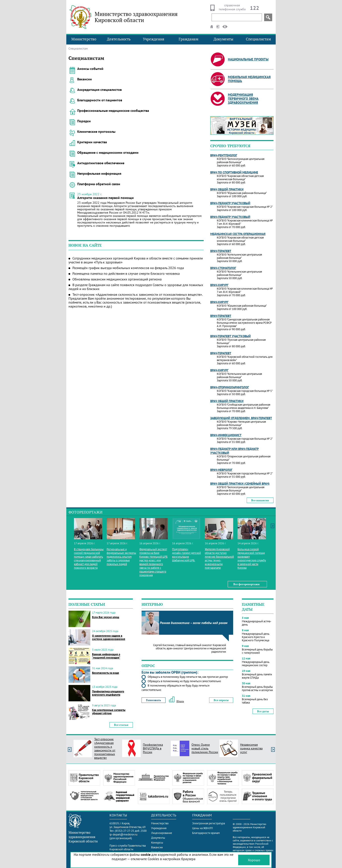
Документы (223, 39)
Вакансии (85, 79)
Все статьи (121, 725)
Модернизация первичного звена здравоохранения (243, 99)
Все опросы (221, 700)
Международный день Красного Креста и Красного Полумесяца (256, 637)
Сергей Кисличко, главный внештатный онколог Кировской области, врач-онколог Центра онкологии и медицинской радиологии (190, 648)
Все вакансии (260, 500)
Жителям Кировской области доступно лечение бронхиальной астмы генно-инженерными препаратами (219, 558)
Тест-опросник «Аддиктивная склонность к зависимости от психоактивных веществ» (105, 749)
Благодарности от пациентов (100, 100)
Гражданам (188, 39)
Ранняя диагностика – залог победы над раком (194, 623)
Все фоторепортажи (246, 584)
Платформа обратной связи (99, 184)
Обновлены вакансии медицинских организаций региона (117, 279)
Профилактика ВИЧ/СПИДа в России (153, 748)
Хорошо (254, 860)
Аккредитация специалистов (99, 90)
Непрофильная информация (99, 173)
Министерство (84, 39)
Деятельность (119, 39)
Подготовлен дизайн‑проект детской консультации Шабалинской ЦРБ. (186, 555)
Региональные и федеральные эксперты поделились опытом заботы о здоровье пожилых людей (121, 557)
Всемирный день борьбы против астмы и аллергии (257, 688)
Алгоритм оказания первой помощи (105, 198)
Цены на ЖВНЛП (203, 828)
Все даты (263, 711)
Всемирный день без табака (255, 701)
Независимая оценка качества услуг (251, 748)
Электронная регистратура (209, 823)
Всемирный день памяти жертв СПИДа (257, 676)
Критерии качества (92, 142)
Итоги (176, 701)
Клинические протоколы (96, 131)
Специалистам (258, 39)
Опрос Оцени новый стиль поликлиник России (205, 748)
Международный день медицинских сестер (256, 664)
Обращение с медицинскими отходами (108, 152)
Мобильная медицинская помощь (249, 79)
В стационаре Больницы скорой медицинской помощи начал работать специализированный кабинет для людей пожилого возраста (89, 558)
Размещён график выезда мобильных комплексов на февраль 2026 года (128, 268)
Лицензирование (162, 833)
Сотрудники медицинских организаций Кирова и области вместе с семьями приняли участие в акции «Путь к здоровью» (136, 260)
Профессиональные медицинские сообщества (113, 111)
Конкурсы (157, 843)
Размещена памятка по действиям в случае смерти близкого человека (126, 273)
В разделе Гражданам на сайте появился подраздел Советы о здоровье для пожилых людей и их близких (136, 287)
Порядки (84, 121)
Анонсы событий (90, 69)
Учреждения (154, 39)
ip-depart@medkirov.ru (123, 834)
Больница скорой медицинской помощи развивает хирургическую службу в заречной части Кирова (252, 558)
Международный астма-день (257, 623)
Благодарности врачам (206, 833)
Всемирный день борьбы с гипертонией (257, 651)
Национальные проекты (248, 59)
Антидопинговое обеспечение (101, 163)
